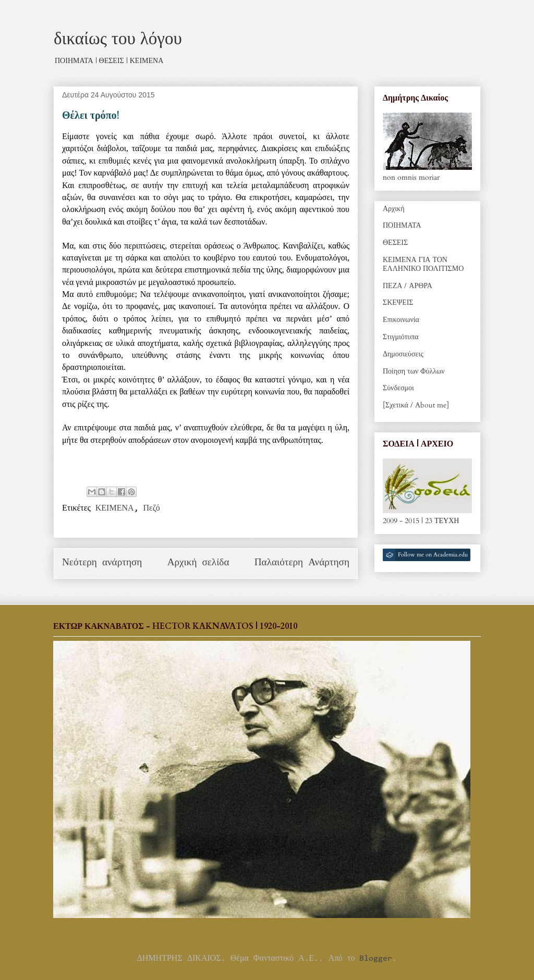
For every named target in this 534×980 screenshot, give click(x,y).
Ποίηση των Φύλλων (414, 371)
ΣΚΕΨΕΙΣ (398, 302)
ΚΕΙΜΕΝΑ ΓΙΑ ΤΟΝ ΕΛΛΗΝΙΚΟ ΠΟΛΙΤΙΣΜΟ (423, 264)
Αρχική (393, 209)
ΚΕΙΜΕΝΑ (115, 508)
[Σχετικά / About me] (416, 405)
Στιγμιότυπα (401, 337)
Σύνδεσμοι (398, 388)
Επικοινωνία (401, 320)
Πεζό (152, 508)
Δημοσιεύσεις (403, 354)
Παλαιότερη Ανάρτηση (302, 563)
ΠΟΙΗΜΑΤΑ (402, 225)
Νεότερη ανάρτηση (102, 563)
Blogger (376, 959)
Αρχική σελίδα (198, 563)
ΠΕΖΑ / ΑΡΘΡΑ (408, 286)
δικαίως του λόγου (118, 39)
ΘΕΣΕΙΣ (395, 243)
